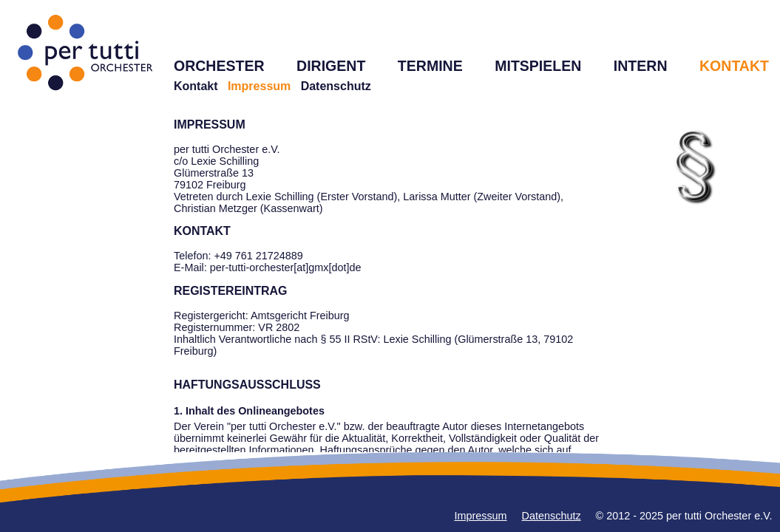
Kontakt (196, 86)
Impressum (480, 516)
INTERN (641, 66)
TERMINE (430, 66)
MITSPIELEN (538, 66)
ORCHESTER (219, 66)
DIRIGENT (331, 66)
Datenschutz (336, 86)
